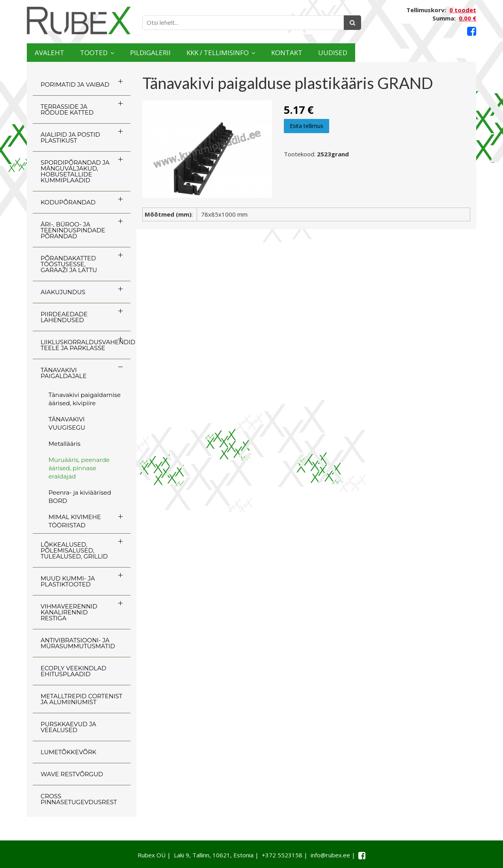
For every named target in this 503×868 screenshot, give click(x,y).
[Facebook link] (472, 31)
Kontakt (383, 53)
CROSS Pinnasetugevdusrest (79, 799)
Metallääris (64, 444)
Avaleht (58, 53)
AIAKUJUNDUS (63, 292)
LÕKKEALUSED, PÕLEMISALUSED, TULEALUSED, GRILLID (74, 550)
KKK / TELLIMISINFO (289, 53)
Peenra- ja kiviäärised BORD (80, 497)
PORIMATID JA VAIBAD (75, 84)
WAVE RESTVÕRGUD (72, 774)
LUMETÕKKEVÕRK (68, 752)
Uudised (445, 53)
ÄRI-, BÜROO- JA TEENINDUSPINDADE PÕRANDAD (73, 230)
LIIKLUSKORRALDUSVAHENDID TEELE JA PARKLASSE (86, 345)
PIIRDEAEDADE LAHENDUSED (64, 317)
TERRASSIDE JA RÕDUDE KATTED (67, 109)
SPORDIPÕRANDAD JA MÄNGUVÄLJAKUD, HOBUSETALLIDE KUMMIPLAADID (75, 171)
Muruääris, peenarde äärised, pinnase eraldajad (79, 468)
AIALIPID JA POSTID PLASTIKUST (70, 137)
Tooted (120, 53)
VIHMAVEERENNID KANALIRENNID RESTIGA (69, 612)
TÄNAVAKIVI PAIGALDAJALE (64, 373)
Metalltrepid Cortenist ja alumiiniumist (81, 699)
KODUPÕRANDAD (68, 202)
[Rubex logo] (79, 21)
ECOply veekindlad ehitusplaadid (74, 671)
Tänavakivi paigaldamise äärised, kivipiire (85, 399)
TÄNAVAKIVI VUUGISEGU (67, 423)
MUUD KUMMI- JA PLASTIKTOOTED (68, 581)
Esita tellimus (306, 126)
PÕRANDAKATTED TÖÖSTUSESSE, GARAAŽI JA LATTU (69, 264)
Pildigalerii (196, 53)
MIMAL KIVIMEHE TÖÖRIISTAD (75, 521)
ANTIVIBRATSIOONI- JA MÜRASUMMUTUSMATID (78, 643)
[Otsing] (352, 23)
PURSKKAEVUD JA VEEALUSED (68, 727)
